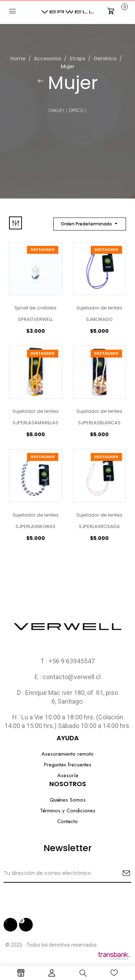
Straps (77, 59)
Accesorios (48, 59)
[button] (117, 11)
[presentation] (58, 897)
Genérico (105, 59)
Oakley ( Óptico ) (67, 110)
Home (18, 59)
